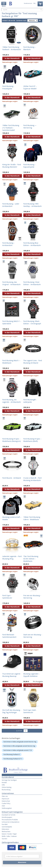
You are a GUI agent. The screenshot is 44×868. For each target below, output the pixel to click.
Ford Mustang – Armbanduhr (8, 244)
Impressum (5, 799)
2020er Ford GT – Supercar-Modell (30, 87)
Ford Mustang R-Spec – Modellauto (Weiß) (32, 440)
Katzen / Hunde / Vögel (9, 834)
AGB (3, 806)
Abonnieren (22, 862)
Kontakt (4, 782)
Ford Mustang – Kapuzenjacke (29, 166)
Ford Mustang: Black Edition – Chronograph (32, 322)
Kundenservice (28, 3)
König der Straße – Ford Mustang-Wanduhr (12, 166)
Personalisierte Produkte (10, 820)
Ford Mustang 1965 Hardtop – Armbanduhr (33, 205)
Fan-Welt (5, 824)
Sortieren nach (21, 21)
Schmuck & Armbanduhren (11, 822)
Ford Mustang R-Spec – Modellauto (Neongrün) (11, 440)
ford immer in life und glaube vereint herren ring (19, 746)
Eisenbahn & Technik (9, 815)
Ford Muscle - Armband (12, 478)
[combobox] (22, 10)
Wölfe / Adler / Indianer (9, 836)
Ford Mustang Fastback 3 (12, 754)
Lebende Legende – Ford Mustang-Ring (12, 558)
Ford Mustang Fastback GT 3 (13, 759)
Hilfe (3, 785)
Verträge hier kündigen (9, 780)
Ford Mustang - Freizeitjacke (8, 87)
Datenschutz (6, 801)
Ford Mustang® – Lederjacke (30, 401)
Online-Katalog (7, 787)
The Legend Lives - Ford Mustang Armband (33, 362)
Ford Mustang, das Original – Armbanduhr (11, 283)
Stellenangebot (7, 808)
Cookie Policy (6, 803)
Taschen (4, 839)
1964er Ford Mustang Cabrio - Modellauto (32, 518)
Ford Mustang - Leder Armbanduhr (11, 205)
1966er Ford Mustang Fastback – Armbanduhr (12, 48)
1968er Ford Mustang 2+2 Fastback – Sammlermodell (11, 128)
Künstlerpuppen (7, 817)
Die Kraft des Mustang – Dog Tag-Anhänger (12, 711)
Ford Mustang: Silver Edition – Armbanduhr (32, 283)
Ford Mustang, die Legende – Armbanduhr (12, 401)
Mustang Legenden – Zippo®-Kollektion (32, 675)
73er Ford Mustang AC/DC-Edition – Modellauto (31, 559)
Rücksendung (6, 790)
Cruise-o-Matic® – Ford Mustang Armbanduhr (32, 479)
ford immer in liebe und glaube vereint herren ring (20, 742)
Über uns (5, 796)
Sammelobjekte (7, 827)
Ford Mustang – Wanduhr (29, 48)
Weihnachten (6, 831)
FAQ (34, 3)
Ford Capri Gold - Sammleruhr (30, 711)
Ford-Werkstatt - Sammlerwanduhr (9, 636)
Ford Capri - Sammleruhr (7, 597)
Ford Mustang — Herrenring (30, 127)
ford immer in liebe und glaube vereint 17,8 (18, 750)
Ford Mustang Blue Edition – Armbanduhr (32, 244)
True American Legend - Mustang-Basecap (12, 675)
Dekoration (5, 829)
